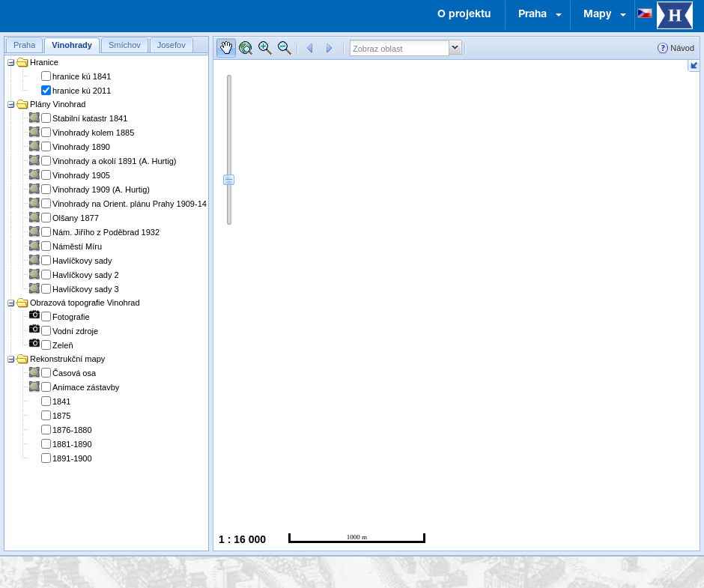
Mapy (597, 15)
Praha (532, 15)
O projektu (464, 15)
